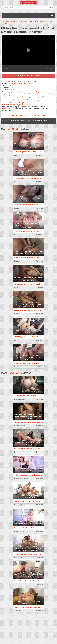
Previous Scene (21, 116)
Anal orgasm (38, 92)
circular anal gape (39, 96)
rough (45, 102)
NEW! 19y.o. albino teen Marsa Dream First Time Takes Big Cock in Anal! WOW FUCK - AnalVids (28, 225)
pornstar (8, 102)
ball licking (43, 94)
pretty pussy (23, 102)
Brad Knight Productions (21, 478)
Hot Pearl (7, 82)
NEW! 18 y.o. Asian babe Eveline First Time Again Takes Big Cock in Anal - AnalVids (29, 357)
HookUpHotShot (19, 531)
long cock (41, 98)
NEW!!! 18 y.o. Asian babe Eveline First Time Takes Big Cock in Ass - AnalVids (29, 331)
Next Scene (38, 116)
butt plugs (10, 92)
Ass (15, 94)
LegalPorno (15, 373)
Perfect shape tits (33, 100)
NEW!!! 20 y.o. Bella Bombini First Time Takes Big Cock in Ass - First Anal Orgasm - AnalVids (28, 304)
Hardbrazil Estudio (19, 426)
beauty (18, 96)
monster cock (10, 100)
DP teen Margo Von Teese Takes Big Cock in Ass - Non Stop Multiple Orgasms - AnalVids (28, 146)
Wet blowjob (23, 104)
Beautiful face (10, 96)
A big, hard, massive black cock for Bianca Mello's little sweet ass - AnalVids (29, 416)
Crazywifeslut (18, 611)
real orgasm (38, 102)
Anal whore (9, 94)
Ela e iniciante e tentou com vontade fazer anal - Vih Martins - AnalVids (29, 442)
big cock (24, 96)
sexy (7, 104)
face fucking (18, 98)
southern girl (13, 104)
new (17, 100)
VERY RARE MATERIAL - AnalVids (28, 392)
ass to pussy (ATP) (33, 94)
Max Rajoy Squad (19, 505)
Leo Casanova (12, 84)
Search (51, 7)
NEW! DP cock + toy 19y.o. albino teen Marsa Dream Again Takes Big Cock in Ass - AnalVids (29, 172)
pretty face (15, 102)
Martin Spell (22, 84)
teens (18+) (18, 92)
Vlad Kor (30, 84)
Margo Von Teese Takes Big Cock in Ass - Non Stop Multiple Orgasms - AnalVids (28, 199)
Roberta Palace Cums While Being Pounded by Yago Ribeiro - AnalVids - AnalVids (28, 575)
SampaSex (17, 584)
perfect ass (23, 100)
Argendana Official (19, 399)
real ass (31, 102)
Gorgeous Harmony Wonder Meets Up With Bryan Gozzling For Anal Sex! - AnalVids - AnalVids (28, 548)
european (10, 98)
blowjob (30, 96)
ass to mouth (21, 94)
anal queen (47, 92)
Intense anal (33, 98)
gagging (26, 98)
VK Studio (10, 90)
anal (24, 92)
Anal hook (29, 92)
